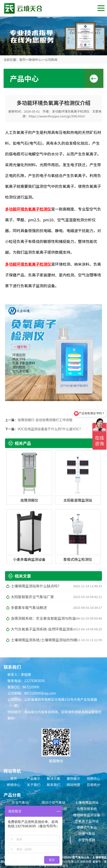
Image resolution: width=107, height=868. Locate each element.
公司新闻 (51, 60)
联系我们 (53, 785)
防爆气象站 (87, 834)
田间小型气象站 (53, 802)
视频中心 (93, 778)
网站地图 (73, 785)
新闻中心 (35, 60)
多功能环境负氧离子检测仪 (71, 111)
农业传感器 (87, 840)
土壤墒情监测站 (87, 802)
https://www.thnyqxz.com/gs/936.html (57, 116)
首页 (22, 60)
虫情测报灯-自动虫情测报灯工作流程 (45, 420)
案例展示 (73, 778)
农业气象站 (20, 802)
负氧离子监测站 (87, 821)
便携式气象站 (87, 827)
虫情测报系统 (87, 809)
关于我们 (34, 785)
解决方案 (53, 778)
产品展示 (34, 778)
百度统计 (93, 785)
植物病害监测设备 (87, 815)
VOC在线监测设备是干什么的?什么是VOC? (49, 429)
